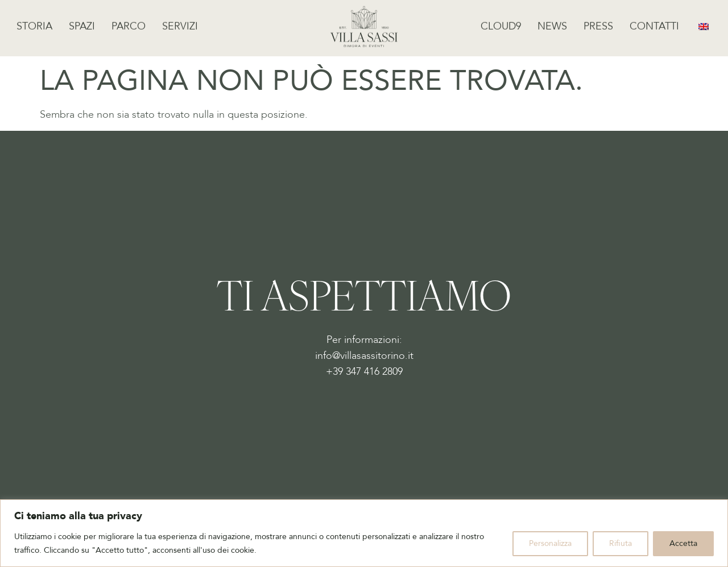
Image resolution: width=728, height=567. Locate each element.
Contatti (654, 24)
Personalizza (550, 543)
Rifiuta (621, 543)
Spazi (82, 24)
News (552, 24)
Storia (34, 24)
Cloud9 (501, 24)
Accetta (683, 543)
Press (598, 24)
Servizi (180, 24)
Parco (129, 24)
